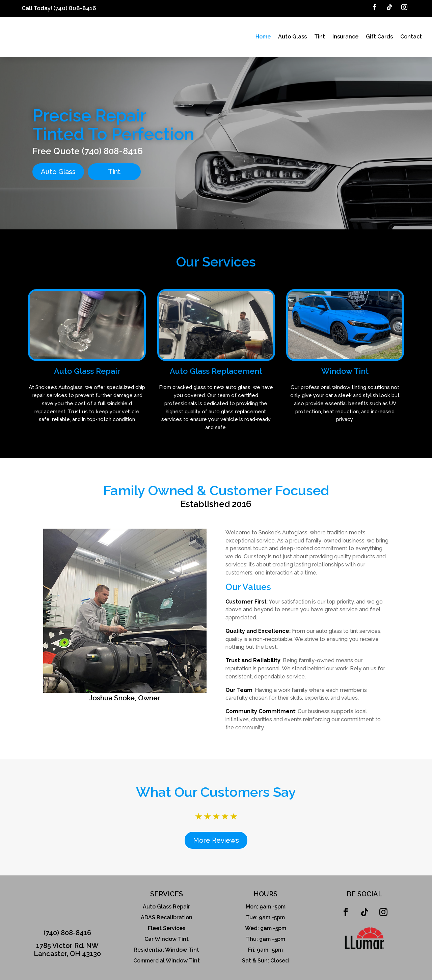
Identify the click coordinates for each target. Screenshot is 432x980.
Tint (320, 37)
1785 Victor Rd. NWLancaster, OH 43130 (67, 946)
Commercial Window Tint (167, 957)
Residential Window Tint (166, 946)
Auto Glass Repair (166, 903)
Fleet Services (167, 925)
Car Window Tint (167, 935)
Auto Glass (292, 37)
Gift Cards (379, 37)
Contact (411, 37)
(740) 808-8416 (75, 8)
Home (263, 37)
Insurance (345, 37)
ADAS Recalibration (167, 914)
